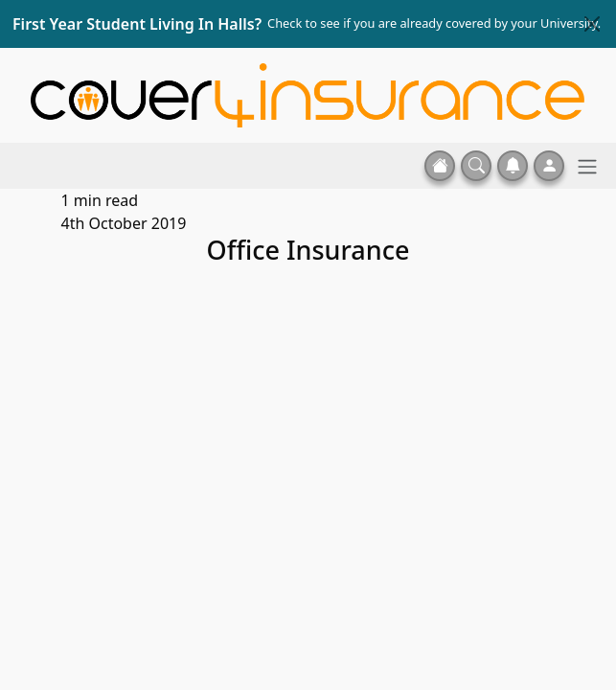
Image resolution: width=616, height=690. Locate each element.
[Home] (308, 94)
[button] (476, 166)
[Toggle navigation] (587, 166)
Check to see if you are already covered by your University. (434, 23)
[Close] (592, 24)
